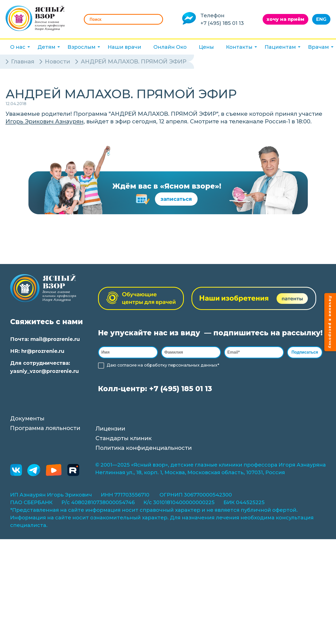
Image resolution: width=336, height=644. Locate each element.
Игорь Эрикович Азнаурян (45, 121)
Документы (27, 418)
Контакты (239, 47)
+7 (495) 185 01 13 (222, 23)
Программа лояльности (45, 428)
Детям (46, 47)
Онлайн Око (170, 47)
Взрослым (82, 47)
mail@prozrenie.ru (55, 339)
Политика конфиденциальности (144, 448)
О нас (18, 47)
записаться (176, 199)
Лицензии (110, 429)
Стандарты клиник (124, 438)
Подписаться (306, 352)
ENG (321, 19)
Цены (206, 47)
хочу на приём (285, 19)
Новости (58, 62)
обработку (156, 365)
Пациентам (280, 47)
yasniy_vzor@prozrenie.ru (44, 371)
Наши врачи (124, 47)
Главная (23, 62)
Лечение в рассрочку (330, 322)
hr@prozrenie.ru (43, 351)
